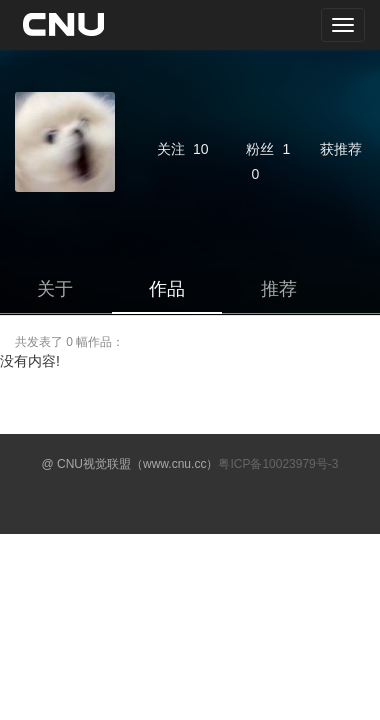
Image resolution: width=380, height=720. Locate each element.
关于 (55, 289)
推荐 (279, 289)
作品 (167, 289)
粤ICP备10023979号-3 (278, 464)
